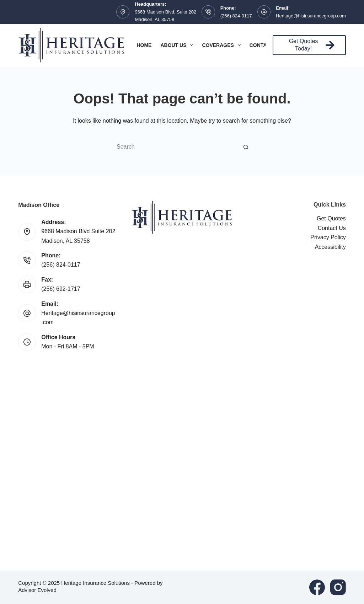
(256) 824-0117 (236, 16)
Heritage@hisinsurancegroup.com (311, 16)
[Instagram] (338, 587)
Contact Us (332, 228)
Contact (266, 45)
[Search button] (246, 147)
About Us (178, 45)
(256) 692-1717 (61, 289)
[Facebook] (317, 587)
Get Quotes (331, 218)
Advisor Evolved (37, 590)
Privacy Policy (328, 237)
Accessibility (330, 247)
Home (144, 45)
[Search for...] (175, 147)
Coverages (223, 45)
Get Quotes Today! (312, 45)
